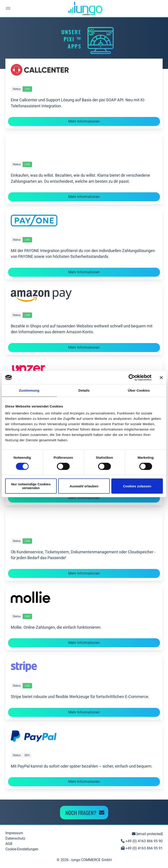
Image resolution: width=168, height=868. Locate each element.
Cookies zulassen (137, 486)
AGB (9, 844)
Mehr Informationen (84, 121)
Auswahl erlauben (84, 486)
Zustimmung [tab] (29, 390)
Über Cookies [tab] (139, 390)
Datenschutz (15, 838)
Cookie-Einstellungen (22, 849)
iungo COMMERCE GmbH (91, 860)
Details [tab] (84, 390)
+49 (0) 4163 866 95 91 (142, 848)
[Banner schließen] (161, 378)
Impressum (14, 833)
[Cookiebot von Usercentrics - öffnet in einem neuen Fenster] (132, 378)
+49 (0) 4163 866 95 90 (142, 841)
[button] (8, 8)
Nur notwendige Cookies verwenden (31, 486)
